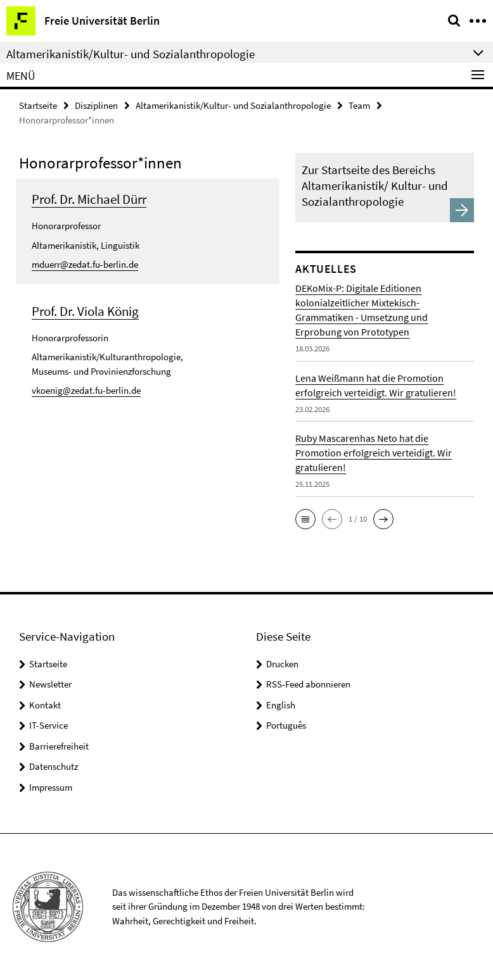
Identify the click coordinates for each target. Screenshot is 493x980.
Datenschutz (54, 766)
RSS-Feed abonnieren (308, 684)
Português (286, 725)
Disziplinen (96, 105)
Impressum (51, 787)
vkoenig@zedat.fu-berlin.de (86, 390)
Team (359, 105)
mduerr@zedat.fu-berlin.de (85, 264)
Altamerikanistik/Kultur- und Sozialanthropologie (233, 105)
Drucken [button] (282, 664)
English (281, 705)
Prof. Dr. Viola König (85, 311)
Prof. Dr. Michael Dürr (89, 199)
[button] (305, 519)
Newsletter (50, 684)
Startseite (38, 105)
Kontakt (45, 705)
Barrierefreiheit (59, 746)
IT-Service (48, 725)
